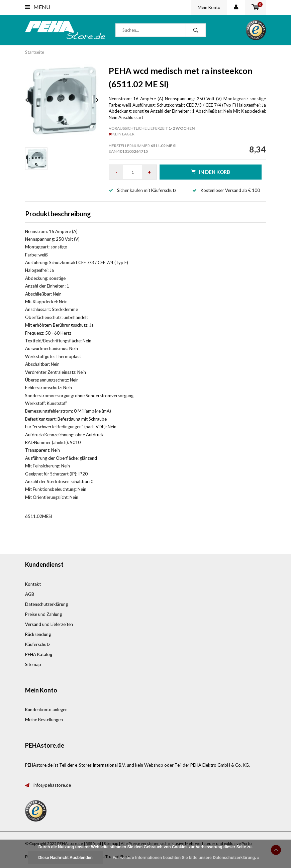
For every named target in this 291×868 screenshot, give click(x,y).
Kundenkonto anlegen (46, 710)
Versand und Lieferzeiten (49, 624)
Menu (38, 7)
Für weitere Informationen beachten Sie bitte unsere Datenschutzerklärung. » (186, 858)
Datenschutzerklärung (46, 604)
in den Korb (211, 172)
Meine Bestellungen (44, 720)
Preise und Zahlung (43, 614)
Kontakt (33, 584)
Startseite (35, 52)
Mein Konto (209, 7)
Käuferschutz (38, 644)
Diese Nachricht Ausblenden (65, 858)
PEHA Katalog (39, 654)
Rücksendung (38, 634)
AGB (30, 594)
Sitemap (33, 664)
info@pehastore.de (52, 785)
